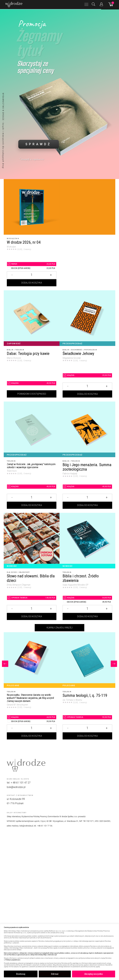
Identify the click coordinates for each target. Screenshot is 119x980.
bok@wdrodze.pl (16, 787)
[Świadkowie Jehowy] (87, 318)
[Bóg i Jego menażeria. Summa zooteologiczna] (87, 429)
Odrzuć (55, 974)
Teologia (20, 350)
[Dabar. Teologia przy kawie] (32, 318)
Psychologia (91, 350)
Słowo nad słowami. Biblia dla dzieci (31, 578)
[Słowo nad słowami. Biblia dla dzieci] (32, 541)
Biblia (10, 350)
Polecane (13, 686)
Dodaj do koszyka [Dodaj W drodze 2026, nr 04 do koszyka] (32, 283)
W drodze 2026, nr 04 (24, 242)
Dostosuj (21, 974)
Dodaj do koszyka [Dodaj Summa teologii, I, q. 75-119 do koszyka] (87, 736)
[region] (59, 952)
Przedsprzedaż (73, 344)
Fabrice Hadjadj (70, 474)
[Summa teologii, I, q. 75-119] (87, 660)
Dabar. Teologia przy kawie (28, 354)
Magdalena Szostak (72, 358)
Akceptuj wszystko (94, 974)
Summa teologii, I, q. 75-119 (85, 695)
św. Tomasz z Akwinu (72, 700)
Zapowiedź (14, 344)
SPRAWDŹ (38, 144)
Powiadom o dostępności (32, 394)
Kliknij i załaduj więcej (60, 628)
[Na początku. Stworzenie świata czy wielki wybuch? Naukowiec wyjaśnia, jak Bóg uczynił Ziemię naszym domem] (32, 660)
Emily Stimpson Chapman (19, 585)
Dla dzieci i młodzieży (18, 572)
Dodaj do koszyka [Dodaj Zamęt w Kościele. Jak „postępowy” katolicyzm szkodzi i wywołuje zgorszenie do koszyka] (32, 505)
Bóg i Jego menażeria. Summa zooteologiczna (87, 467)
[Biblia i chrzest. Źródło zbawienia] (87, 541)
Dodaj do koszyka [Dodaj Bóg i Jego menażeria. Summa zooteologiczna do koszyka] (87, 505)
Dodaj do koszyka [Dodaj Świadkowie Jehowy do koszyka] (87, 394)
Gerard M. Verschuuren (17, 705)
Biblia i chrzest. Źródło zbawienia (81, 578)
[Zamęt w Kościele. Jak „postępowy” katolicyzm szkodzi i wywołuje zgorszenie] (32, 429)
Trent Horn (12, 471)
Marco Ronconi (14, 358)
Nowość (12, 566)
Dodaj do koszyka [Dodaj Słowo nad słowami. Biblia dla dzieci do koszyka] (32, 616)
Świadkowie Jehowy (78, 354)
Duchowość (77, 350)
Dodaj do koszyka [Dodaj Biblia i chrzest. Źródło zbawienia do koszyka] (87, 616)
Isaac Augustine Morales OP (75, 585)
